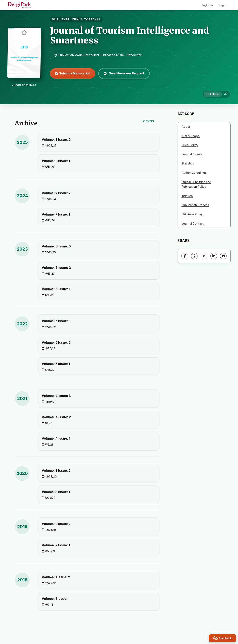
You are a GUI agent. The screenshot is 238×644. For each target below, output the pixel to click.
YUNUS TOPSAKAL (86, 19)
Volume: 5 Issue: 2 (56, 342)
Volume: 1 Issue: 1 (56, 599)
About (186, 127)
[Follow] (213, 94)
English (207, 5)
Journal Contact (192, 224)
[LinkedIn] (214, 256)
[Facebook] (185, 256)
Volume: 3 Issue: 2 (56, 471)
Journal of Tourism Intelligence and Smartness (129, 35)
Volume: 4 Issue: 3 (56, 396)
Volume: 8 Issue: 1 (56, 161)
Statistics (188, 163)
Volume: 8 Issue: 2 (56, 140)
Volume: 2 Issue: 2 (56, 524)
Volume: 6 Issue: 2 (56, 268)
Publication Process (195, 205)
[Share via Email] (223, 256)
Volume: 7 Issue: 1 (56, 214)
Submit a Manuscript (73, 73)
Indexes (187, 196)
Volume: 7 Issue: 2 (56, 193)
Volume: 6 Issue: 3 (56, 246)
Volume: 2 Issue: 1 (56, 545)
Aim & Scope (191, 136)
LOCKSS (148, 121)
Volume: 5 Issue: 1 (56, 364)
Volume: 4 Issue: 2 (56, 417)
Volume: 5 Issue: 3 (56, 321)
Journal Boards (192, 154)
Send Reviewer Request (124, 73)
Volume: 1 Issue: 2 (56, 577)
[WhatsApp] (194, 256)
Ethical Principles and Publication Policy (196, 184)
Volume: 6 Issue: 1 (56, 289)
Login (223, 5)
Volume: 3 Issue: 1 (56, 492)
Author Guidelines (194, 173)
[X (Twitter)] (204, 256)
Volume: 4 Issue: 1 (56, 438)
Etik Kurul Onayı (192, 214)
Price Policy (190, 145)
